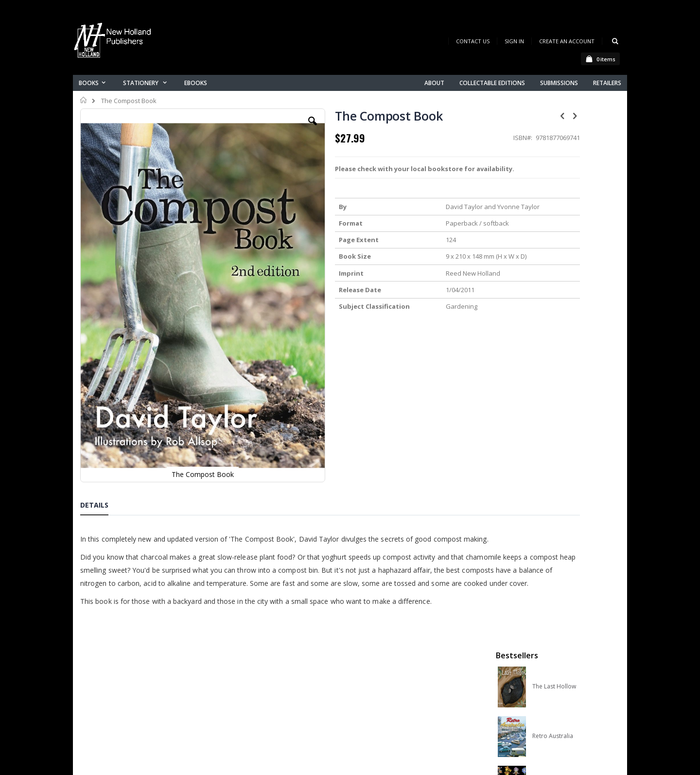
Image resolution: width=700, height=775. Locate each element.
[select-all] (605, 418)
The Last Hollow (554, 160)
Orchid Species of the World (569, 259)
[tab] (102, 413)
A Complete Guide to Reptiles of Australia (569, 358)
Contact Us (473, 41)
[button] (266, 128)
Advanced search (257, 693)
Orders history (251, 680)
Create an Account (567, 41)
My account (247, 667)
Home (84, 100)
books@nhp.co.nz (127, 656)
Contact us (246, 655)
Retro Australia (553, 210)
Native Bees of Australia (565, 309)
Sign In (514, 41)
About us (243, 642)
